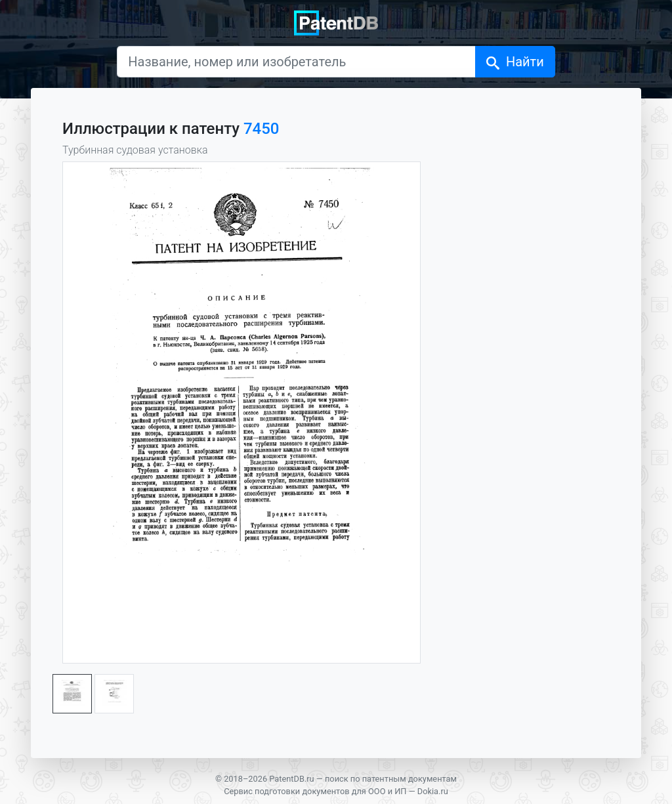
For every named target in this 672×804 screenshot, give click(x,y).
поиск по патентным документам (391, 779)
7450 (262, 129)
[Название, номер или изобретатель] (296, 62)
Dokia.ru (433, 791)
